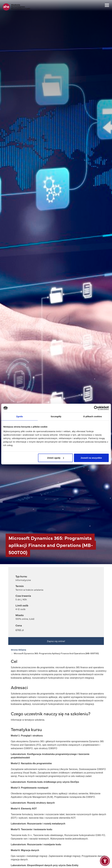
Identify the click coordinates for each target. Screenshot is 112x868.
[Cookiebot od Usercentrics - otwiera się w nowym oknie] (96, 408)
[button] (105, 861)
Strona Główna (18, 650)
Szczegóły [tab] (56, 416)
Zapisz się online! (56, 641)
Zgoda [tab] (19, 416)
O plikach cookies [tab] (93, 416)
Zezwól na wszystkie (91, 458)
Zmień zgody (56, 458)
